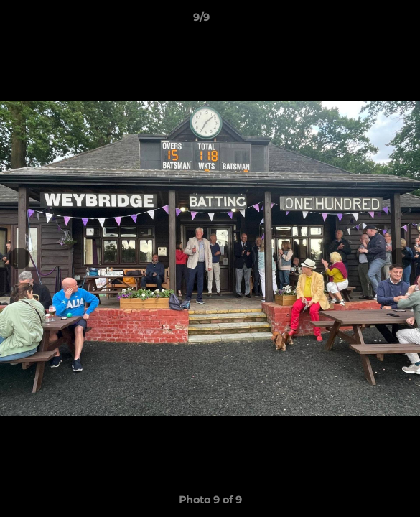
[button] (368, 21)
